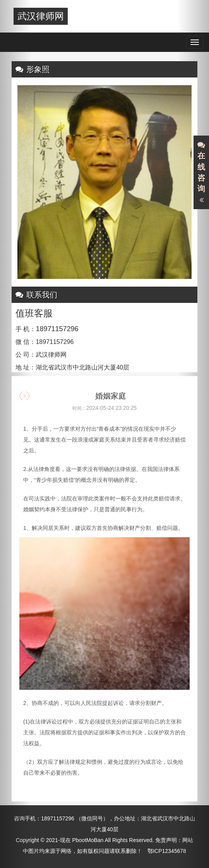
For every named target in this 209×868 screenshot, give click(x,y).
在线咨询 (201, 173)
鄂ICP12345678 (167, 851)
